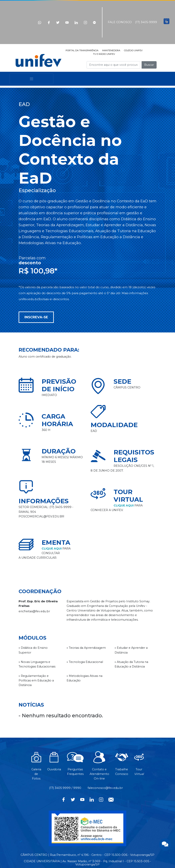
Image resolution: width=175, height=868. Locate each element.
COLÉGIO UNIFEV (133, 50)
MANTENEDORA (111, 50)
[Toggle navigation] (31, 79)
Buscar (149, 65)
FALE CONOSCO (120, 22)
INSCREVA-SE (36, 317)
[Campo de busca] (113, 65)
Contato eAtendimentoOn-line (99, 768)
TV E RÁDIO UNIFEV (104, 54)
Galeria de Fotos (36, 768)
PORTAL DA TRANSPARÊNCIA (82, 50)
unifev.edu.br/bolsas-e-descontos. (44, 299)
